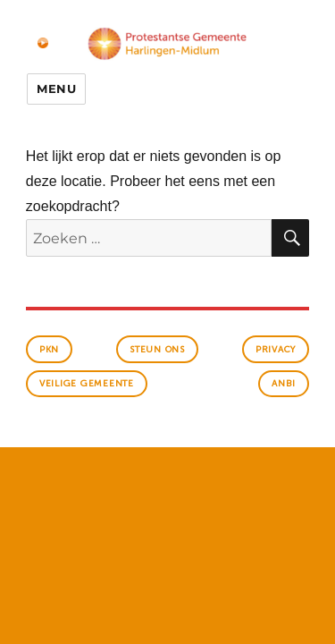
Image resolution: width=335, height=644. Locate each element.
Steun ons (157, 350)
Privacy (276, 350)
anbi (284, 384)
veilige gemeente (87, 384)
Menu (56, 89)
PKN (49, 350)
